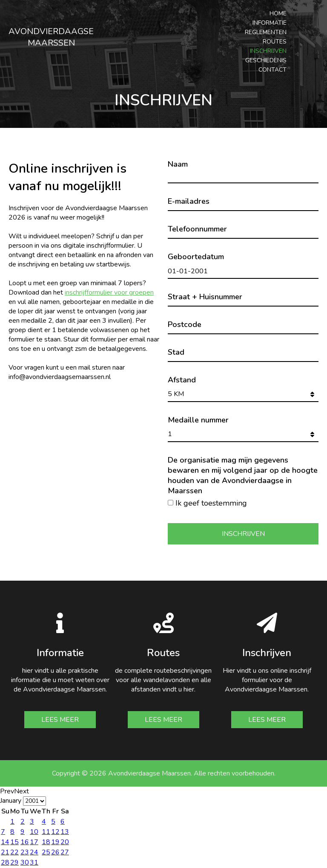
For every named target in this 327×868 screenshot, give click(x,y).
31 (34, 862)
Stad (176, 352)
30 (25, 862)
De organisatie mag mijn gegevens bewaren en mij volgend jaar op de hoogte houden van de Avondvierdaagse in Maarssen (243, 475)
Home (278, 13)
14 (5, 842)
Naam (178, 164)
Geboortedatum (196, 257)
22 (14, 852)
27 (65, 852)
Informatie (270, 23)
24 (34, 852)
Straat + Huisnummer (205, 297)
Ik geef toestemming (211, 503)
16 (25, 842)
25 (46, 852)
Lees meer (60, 720)
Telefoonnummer (197, 229)
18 (46, 842)
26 (55, 852)
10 (34, 832)
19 (55, 842)
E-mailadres (189, 201)
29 (14, 862)
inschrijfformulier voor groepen (109, 292)
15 (14, 842)
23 (25, 852)
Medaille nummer (198, 420)
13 (65, 832)
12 (55, 832)
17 (34, 842)
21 (5, 852)
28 (5, 862)
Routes (275, 42)
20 (65, 842)
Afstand (182, 380)
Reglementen (266, 32)
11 (46, 832)
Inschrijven (268, 51)
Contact (272, 70)
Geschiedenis (266, 60)
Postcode (185, 324)
